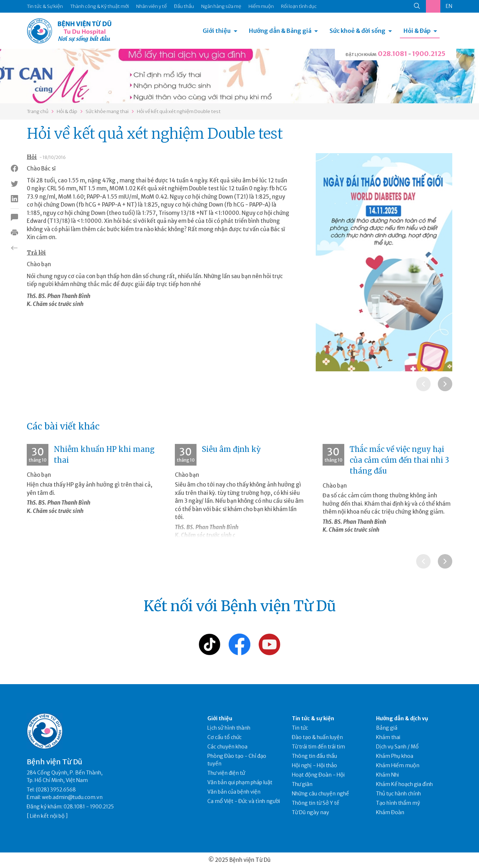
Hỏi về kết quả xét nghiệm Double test (179, 111)
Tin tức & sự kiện (313, 718)
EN (449, 6)
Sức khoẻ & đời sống (357, 31)
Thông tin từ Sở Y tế (316, 803)
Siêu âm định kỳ (231, 449)
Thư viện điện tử (226, 773)
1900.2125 (429, 54)
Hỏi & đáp (67, 111)
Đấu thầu (184, 6)
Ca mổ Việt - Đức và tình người (244, 801)
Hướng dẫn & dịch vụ (402, 718)
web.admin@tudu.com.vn (72, 797)
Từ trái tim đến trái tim (318, 747)
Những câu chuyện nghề (320, 794)
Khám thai (388, 737)
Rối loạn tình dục (299, 6)
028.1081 (392, 54)
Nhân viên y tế (152, 6)
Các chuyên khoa (227, 747)
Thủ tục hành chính (398, 794)
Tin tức (300, 728)
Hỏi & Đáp (417, 31)
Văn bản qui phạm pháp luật (240, 782)
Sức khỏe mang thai (107, 111)
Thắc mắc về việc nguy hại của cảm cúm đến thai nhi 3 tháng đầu (399, 460)
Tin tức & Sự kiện (45, 6)
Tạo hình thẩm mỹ (398, 803)
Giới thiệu (217, 31)
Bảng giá (387, 728)
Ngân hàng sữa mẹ (221, 6)
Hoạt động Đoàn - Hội (318, 775)
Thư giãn (302, 784)
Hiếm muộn (261, 6)
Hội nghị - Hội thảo (314, 765)
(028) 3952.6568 (56, 790)
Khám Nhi (387, 775)
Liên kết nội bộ (47, 816)
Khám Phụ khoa (395, 756)
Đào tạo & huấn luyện (317, 737)
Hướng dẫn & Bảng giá (280, 31)
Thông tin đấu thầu (314, 756)
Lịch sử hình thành (229, 728)
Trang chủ (38, 111)
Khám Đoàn (390, 812)
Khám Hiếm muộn (398, 765)
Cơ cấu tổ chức (225, 737)
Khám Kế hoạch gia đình (404, 784)
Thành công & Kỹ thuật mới (100, 6)
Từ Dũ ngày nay (310, 812)
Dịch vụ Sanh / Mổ (397, 747)
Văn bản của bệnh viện (234, 792)
